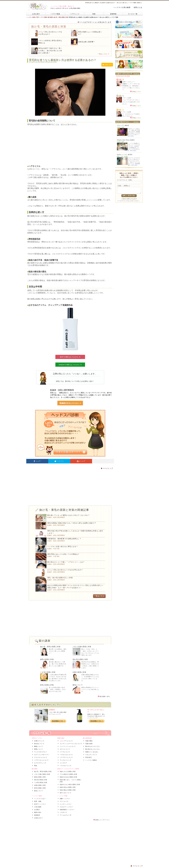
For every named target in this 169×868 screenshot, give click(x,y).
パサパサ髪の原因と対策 (82, 647)
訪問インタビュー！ (129, 82)
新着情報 (113, 14)
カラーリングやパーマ (41, 755)
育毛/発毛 (88, 757)
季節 (35, 766)
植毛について (78, 685)
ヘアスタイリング (65, 766)
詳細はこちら (136, 91)
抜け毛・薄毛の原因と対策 (50, 647)
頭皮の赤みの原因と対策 (67, 787)
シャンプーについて (66, 741)
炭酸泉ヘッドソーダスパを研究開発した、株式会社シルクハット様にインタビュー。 (131, 87)
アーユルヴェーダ (65, 815)
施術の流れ (37, 812)
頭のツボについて (65, 793)
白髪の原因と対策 (79, 672)
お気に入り (107, 65)
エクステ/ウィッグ (40, 763)
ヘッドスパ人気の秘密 (122, 7)
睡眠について (38, 746)
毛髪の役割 (89, 744)
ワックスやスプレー (40, 752)
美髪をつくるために (91, 752)
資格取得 (37, 815)
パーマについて (64, 752)
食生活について (39, 744)
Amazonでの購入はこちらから (70, 365)
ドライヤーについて (40, 757)
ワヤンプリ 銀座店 (123, 125)
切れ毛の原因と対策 (80, 659)
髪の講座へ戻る (104, 696)
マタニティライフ (91, 755)
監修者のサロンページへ (70, 403)
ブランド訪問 (127, 98)
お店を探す (36, 14)
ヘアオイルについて (66, 755)
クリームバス (64, 801)
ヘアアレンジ (75, 14)
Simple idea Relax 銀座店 (126, 140)
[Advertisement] (70, 144)
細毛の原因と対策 (47, 659)
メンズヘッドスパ (65, 804)
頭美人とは (138, 7)
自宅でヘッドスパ (40, 804)
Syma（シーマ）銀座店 (125, 155)
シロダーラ (63, 812)
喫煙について (38, 749)
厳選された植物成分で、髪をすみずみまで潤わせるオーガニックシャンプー (96, 716)
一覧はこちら (103, 54)
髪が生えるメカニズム (92, 746)
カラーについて (64, 749)
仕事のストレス (39, 741)
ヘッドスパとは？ (40, 799)
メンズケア (63, 763)
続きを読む (131, 136)
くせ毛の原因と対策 (48, 672)
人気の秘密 (37, 807)
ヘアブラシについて (66, 757)
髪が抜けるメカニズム (92, 749)
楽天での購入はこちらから (70, 357)
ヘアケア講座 (55, 14)
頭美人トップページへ (102, 820)
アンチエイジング (65, 760)
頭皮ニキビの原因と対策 (67, 772)
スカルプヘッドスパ (66, 807)
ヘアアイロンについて (41, 760)
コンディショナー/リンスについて (70, 744)
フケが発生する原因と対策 (68, 774)
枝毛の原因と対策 (47, 685)
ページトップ (107, 468)
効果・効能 (37, 801)
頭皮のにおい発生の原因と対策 (70, 785)
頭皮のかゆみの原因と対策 (68, 777)
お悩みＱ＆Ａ (38, 818)
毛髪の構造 (89, 741)
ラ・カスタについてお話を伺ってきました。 (131, 115)
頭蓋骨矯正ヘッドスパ (67, 810)
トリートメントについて (67, 746)
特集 (94, 14)
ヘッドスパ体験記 (91, 760)
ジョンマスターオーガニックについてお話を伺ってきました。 (131, 102)
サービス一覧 (133, 14)
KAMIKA (52, 710)
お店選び (37, 810)
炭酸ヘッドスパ (64, 799)
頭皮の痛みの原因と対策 (67, 790)
